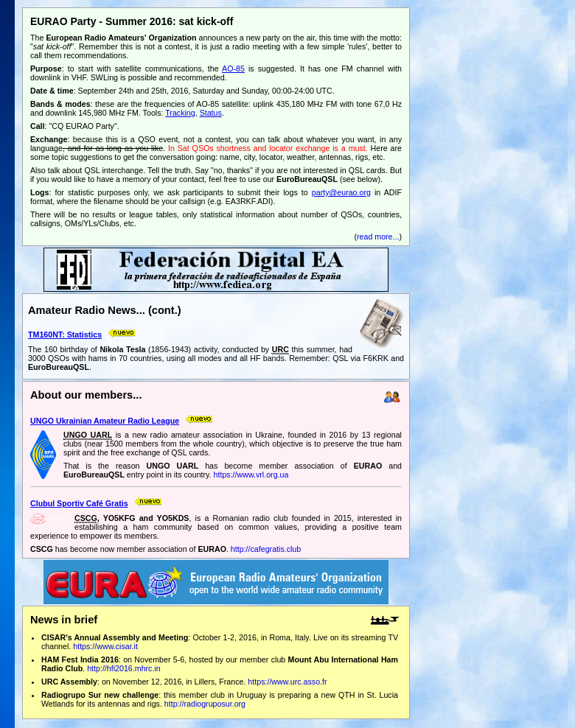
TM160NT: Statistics (65, 335)
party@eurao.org (341, 192)
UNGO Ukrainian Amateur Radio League (105, 421)
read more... (378, 237)
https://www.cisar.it (105, 646)
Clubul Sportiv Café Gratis (79, 503)
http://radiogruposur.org (205, 704)
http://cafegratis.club (266, 549)
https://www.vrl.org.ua (251, 475)
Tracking (180, 113)
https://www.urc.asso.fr (287, 682)
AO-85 (233, 69)
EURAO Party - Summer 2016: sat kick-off (132, 21)
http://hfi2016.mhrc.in (124, 668)
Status (211, 113)
